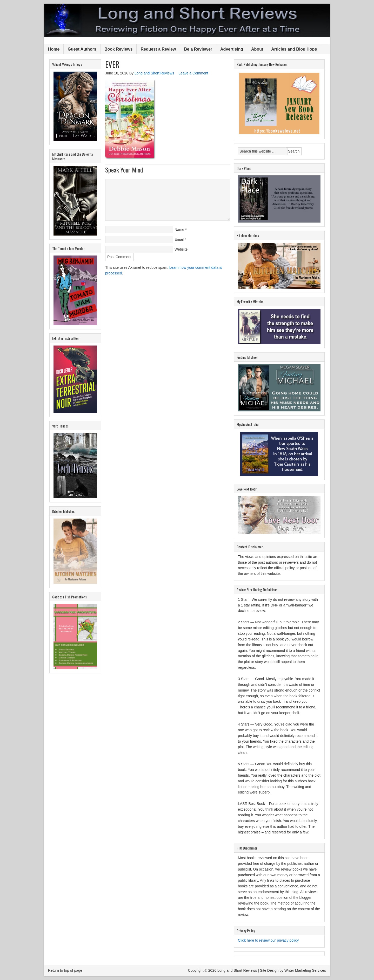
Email (179, 239)
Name (179, 230)
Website (181, 249)
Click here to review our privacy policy (268, 940)
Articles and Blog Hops (294, 49)
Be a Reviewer (198, 49)
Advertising (232, 49)
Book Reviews (118, 49)
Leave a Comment (193, 73)
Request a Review (158, 49)
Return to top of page (65, 970)
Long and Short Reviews (187, 21)
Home (54, 49)
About (257, 49)
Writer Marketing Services (305, 970)
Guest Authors (82, 49)
